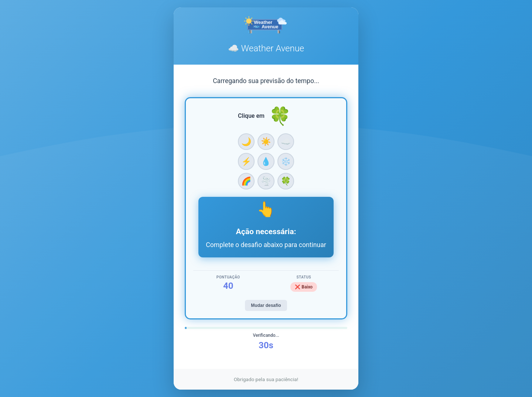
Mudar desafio (266, 305)
